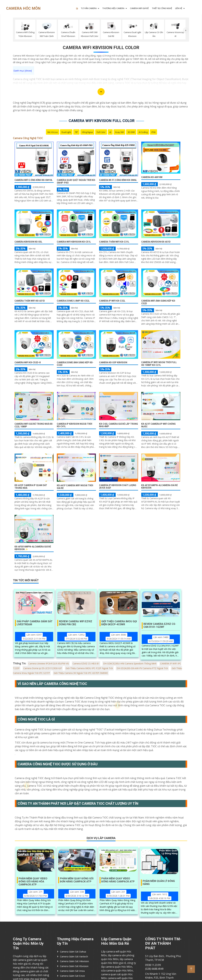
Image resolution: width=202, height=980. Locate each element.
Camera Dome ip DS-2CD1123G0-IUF (43, 668)
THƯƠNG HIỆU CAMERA (113, 8)
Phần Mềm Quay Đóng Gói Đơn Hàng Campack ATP (77, 880)
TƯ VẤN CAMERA (89, 8)
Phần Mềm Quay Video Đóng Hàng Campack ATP (118, 880)
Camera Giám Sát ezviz (72, 976)
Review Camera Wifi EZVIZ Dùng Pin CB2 (76, 623)
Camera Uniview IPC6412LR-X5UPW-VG (49, 663)
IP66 (153, 132)
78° (76, 132)
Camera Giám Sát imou (72, 971)
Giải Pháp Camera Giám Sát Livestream (35, 623)
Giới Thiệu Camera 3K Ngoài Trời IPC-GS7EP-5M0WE (81, 673)
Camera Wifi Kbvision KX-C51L (74, 242)
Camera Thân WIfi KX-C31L (114, 242)
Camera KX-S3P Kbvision (113, 362)
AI (110, 132)
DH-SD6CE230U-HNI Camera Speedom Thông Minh (130, 663)
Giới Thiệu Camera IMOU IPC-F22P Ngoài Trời (89, 668)
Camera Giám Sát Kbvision (74, 966)
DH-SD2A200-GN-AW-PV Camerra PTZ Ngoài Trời (142, 668)
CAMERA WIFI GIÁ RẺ (139, 8)
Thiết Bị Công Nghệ (162, 8)
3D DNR (131, 132)
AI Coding (143, 132)
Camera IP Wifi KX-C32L (112, 301)
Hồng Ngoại (87, 132)
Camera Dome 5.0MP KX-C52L (73, 301)
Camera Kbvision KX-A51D (156, 242)
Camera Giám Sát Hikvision (74, 961)
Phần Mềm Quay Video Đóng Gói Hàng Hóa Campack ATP (33, 880)
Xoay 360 (119, 132)
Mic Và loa (53, 132)
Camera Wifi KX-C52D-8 (28, 362)
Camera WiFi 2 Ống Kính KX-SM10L (34, 180)
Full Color (101, 132)
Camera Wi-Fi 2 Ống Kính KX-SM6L (118, 180)
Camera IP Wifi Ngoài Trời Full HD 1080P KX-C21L (159, 364)
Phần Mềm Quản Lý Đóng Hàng (159, 883)
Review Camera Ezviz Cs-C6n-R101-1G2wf (160, 625)
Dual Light (66, 132)
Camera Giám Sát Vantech (74, 956)
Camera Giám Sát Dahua (73, 952)
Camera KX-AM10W (152, 177)
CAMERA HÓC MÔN (23, 8)
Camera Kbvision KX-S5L (28, 242)
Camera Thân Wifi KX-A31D (30, 301)
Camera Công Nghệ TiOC (28, 138)
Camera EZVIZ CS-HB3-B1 (86, 663)
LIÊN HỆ (179, 8)
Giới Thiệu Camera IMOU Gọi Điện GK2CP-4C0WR (119, 623)
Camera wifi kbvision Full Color (101, 48)
